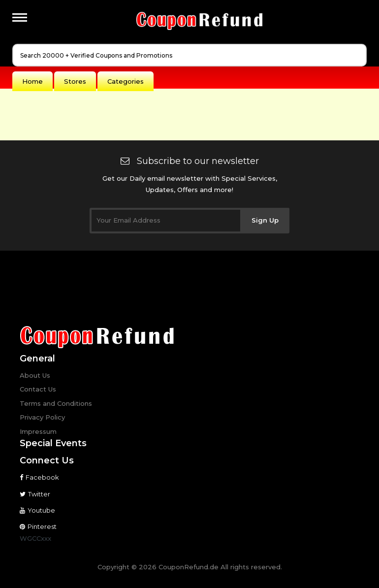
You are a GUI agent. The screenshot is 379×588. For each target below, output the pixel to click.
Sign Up (265, 220)
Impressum (38, 431)
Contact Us (38, 389)
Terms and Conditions (56, 403)
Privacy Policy (42, 417)
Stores (75, 81)
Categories (126, 81)
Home (32, 81)
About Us (35, 375)
